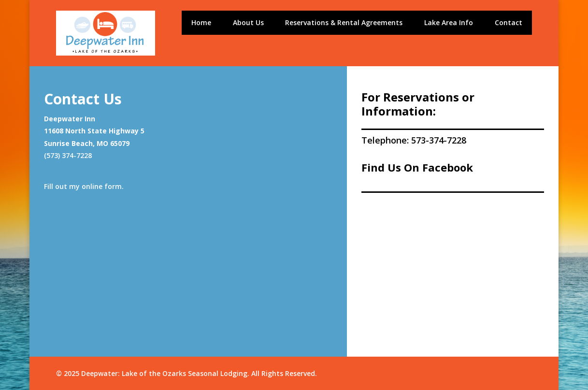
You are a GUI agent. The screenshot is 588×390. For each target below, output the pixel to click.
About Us (248, 23)
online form (102, 186)
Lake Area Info (449, 23)
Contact (509, 23)
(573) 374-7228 (68, 155)
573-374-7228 (439, 140)
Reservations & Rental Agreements (344, 23)
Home (201, 23)
